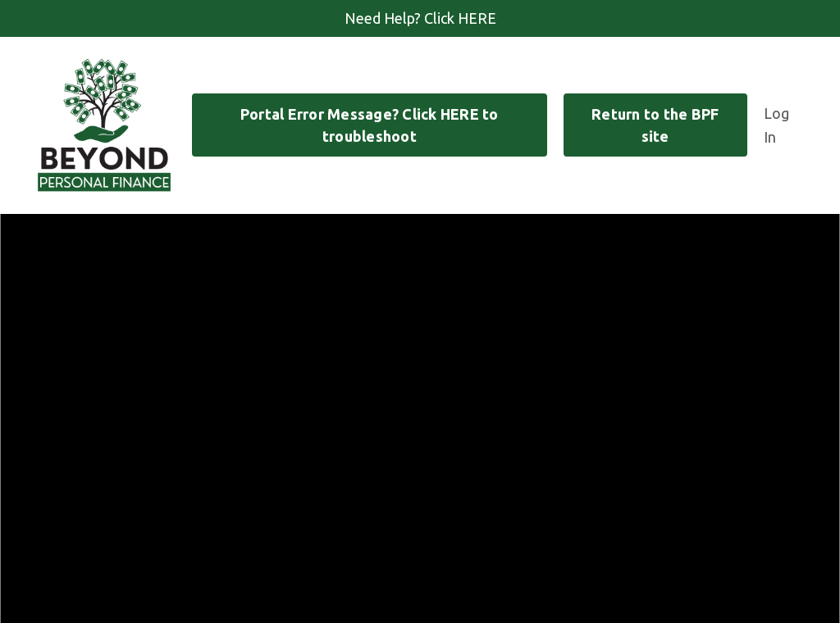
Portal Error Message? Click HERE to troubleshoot (370, 125)
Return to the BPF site (655, 125)
